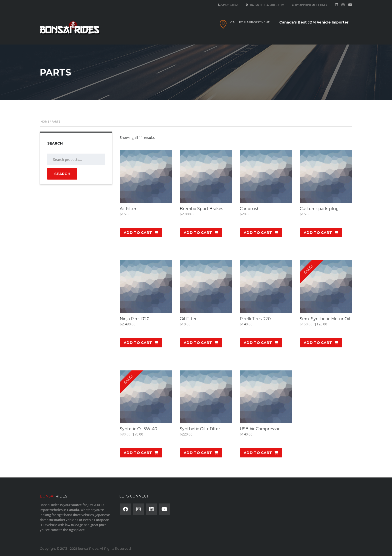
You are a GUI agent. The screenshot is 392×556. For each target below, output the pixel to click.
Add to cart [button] (138, 233)
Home (45, 121)
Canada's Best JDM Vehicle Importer (314, 22)
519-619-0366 (230, 5)
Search (62, 174)
